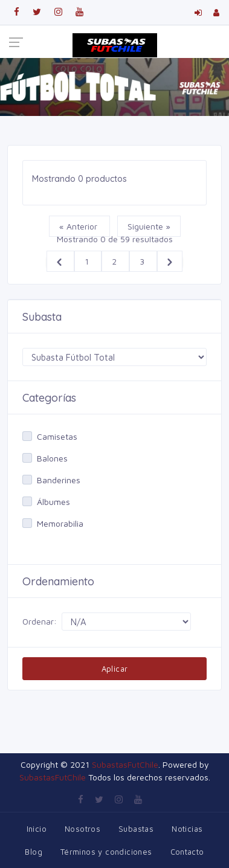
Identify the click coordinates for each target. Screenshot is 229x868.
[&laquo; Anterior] (60, 261)
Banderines (59, 480)
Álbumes (53, 502)
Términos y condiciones (106, 852)
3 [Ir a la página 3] (143, 261)
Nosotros (82, 829)
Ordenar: (40, 621)
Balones (52, 458)
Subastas (136, 829)
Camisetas (57, 436)
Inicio (37, 829)
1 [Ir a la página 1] (88, 261)
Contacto (187, 852)
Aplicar (115, 669)
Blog (34, 852)
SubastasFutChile (125, 764)
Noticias (187, 829)
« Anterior (79, 226)
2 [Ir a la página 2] (115, 261)
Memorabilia (60, 523)
